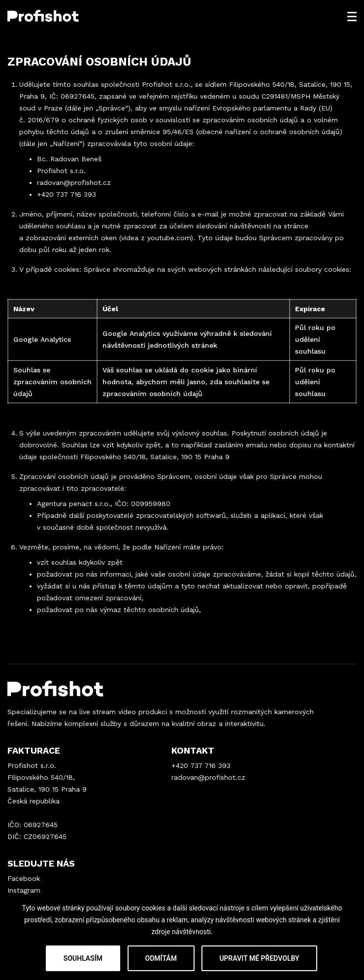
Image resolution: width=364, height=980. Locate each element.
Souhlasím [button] (83, 958)
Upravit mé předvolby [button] (259, 958)
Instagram (24, 890)
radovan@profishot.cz (74, 182)
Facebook (24, 878)
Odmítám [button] (161, 958)
